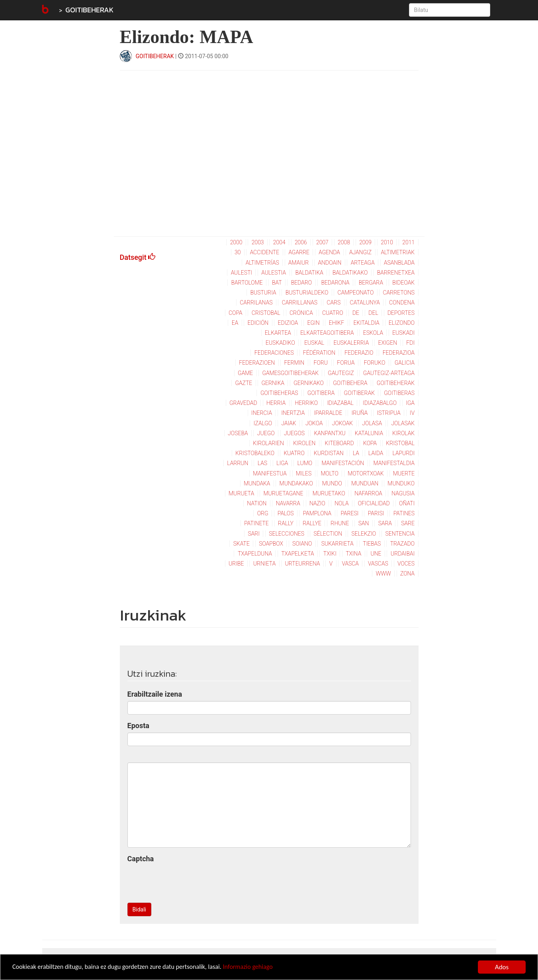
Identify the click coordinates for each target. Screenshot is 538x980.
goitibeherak (396, 383)
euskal (314, 343)
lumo (305, 463)
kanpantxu (330, 433)
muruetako (329, 493)
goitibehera (350, 383)
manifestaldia (394, 463)
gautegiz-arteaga (389, 373)
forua (346, 363)
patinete (256, 523)
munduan (365, 483)
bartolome (247, 283)
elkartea (278, 333)
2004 (279, 242)
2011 (408, 242)
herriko (306, 403)
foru (321, 363)
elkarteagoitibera (327, 333)
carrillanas (300, 302)
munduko (401, 483)
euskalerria (351, 343)
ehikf (336, 323)
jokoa (314, 423)
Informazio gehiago (260, 968)
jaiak (289, 423)
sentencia (400, 534)
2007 (322, 242)
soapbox (271, 544)
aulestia (274, 273)
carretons (399, 293)
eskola (373, 333)
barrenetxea (396, 273)
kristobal (400, 443)
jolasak (403, 423)
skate (242, 544)
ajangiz (360, 252)
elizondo (402, 323)
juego (266, 433)
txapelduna (255, 554)
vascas (378, 564)
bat (277, 283)
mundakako (296, 483)
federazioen (257, 363)
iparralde (328, 413)
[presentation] (188, 881)
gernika (273, 383)
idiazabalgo (380, 403)
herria (276, 403)
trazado (402, 544)
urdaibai (403, 554)
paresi (349, 513)
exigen (387, 343)
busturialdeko (307, 293)
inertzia (293, 413)
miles (304, 473)
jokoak (342, 423)
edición (258, 323)
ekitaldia (366, 323)
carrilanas (256, 302)
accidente (265, 252)
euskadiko (280, 343)
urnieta (264, 564)
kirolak (403, 433)
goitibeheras (279, 393)
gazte (244, 383)
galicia (405, 363)
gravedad (243, 403)
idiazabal (340, 403)
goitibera (321, 393)
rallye (312, 523)
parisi (376, 513)
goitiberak (359, 393)
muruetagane (283, 493)
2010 (387, 242)
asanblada (399, 263)
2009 (365, 242)
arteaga (363, 263)
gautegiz (341, 373)
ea (235, 323)
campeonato (356, 293)
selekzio (364, 534)
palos (286, 513)
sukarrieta (337, 544)
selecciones (287, 534)
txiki (330, 554)
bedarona (335, 283)
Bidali (139, 909)
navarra (288, 503)
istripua (389, 413)
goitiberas (399, 393)
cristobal (266, 313)
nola (341, 503)
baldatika (309, 273)
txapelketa (297, 554)
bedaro (301, 283)
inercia (262, 413)
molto (329, 473)
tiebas (372, 544)
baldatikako (350, 273)
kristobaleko (255, 453)
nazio (317, 503)
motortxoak (366, 473)
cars (334, 302)
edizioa (288, 323)
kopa (370, 443)
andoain (330, 263)
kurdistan (329, 453)
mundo (332, 483)
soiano (302, 544)
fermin (294, 363)
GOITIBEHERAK (89, 10)
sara (385, 523)
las (262, 463)
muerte (404, 473)
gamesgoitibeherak (290, 373)
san (364, 523)
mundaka (257, 483)
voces (406, 564)
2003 (258, 242)
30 (238, 252)
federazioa (399, 353)
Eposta (138, 726)
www (383, 573)
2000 (236, 242)
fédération (319, 353)
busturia (263, 293)
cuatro (333, 313)
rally (286, 523)
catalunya (365, 302)
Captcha (141, 859)
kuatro (294, 453)
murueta (241, 493)
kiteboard (339, 443)
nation (257, 503)
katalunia (369, 433)
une (376, 554)
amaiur (298, 263)
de (356, 313)
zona (407, 573)
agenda (329, 252)
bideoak (403, 283)
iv (412, 413)
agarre (299, 252)
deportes (401, 313)
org (263, 513)
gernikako (309, 383)
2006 (301, 242)
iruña (360, 413)
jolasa (372, 423)
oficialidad (374, 503)
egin (313, 323)
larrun (238, 463)
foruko (375, 363)
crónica (301, 313)
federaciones (274, 353)
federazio (359, 353)
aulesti (242, 273)
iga (410, 403)
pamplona (317, 513)
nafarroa (368, 493)
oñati (407, 503)
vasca (350, 564)
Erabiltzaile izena (155, 694)
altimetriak (398, 252)
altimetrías (262, 263)
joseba (238, 433)
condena (402, 302)
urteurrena (302, 564)
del (373, 313)
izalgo (263, 423)
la (356, 453)
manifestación (343, 463)
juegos (294, 433)
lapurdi (404, 453)
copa (236, 313)
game (245, 373)
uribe (236, 564)
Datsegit (138, 257)
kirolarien (268, 443)
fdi (410, 343)
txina (353, 554)
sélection (328, 534)
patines (404, 513)
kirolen (304, 443)
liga (282, 463)
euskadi (403, 333)
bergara (371, 283)
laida (376, 453)
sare (408, 523)
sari (254, 534)
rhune (340, 523)
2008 (344, 242)
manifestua (270, 473)
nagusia (403, 493)
